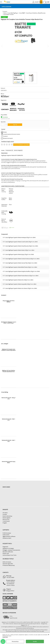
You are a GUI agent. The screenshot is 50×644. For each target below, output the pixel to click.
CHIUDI (49, 635)
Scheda (3, 150)
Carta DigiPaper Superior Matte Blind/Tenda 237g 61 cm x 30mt (21, 267)
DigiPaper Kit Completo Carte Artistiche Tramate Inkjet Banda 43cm (9, 350)
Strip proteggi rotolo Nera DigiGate (9, 301)
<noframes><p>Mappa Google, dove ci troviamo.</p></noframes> (15, 498)
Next (48, 46)
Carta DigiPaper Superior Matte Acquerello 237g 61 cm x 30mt (21, 284)
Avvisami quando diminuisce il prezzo (12, 134)
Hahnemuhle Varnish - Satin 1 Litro (9, 441)
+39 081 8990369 (10, 582)
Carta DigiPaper (6, 7)
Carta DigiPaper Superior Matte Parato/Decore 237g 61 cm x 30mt (22, 276)
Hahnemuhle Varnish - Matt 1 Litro (9, 419)
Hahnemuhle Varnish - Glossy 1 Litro (9, 398)
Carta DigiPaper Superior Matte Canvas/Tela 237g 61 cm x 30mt (21, 263)
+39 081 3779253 (10, 585)
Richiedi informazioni (8, 138)
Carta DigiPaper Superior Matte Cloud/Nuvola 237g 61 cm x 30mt (22, 246)
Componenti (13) (9, 150)
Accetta (35, 641)
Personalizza (15, 641)
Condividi (5, 136)
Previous (2, 46)
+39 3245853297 (10, 584)
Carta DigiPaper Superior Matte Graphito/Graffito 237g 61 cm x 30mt (23, 271)
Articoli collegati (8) (18, 150)
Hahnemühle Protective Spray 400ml (9, 462)
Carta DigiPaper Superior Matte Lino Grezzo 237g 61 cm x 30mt (21, 288)
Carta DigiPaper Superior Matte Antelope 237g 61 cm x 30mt (20, 237)
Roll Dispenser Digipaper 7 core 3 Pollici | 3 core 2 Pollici (9, 323)
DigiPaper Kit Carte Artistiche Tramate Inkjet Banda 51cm (9, 371)
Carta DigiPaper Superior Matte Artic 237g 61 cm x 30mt (19, 280)
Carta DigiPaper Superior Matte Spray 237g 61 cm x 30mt (20, 254)
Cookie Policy (5, 637)
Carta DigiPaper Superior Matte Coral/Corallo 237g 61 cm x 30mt (21, 242)
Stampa (5, 132)
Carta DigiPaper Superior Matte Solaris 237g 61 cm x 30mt (20, 250)
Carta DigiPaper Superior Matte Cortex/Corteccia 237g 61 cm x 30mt (22, 259)
